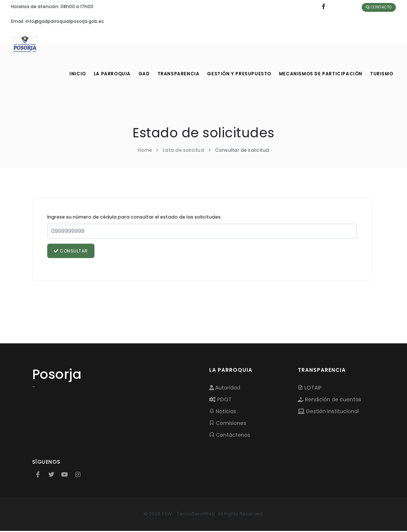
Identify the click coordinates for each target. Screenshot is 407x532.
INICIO (77, 74)
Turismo (381, 74)
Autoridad (225, 388)
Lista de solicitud (183, 150)
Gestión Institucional (328, 412)
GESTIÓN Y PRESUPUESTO (242, 74)
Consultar (72, 251)
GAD (146, 74)
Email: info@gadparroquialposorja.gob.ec (58, 21)
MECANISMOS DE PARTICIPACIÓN (321, 74)
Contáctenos (230, 436)
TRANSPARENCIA (182, 74)
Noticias (223, 412)
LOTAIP (310, 388)
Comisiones (228, 424)
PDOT (220, 400)
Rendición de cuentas (330, 400)
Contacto (379, 7)
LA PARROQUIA (113, 74)
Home (145, 150)
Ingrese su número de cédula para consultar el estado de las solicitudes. (134, 217)
